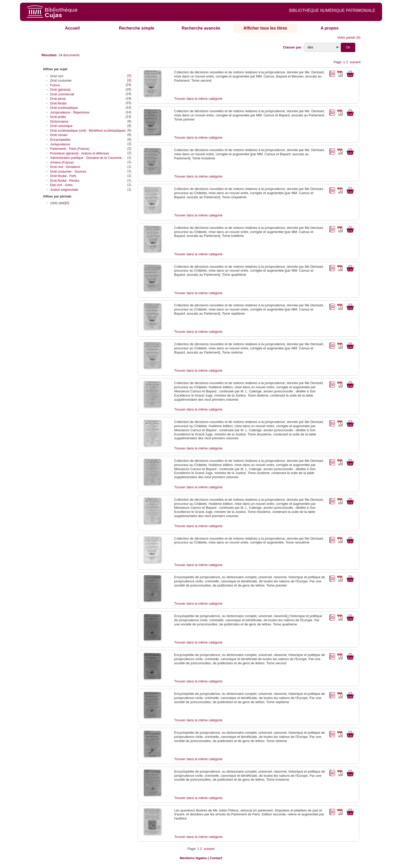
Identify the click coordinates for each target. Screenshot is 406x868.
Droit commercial (62, 94)
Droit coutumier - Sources (68, 172)
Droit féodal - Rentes (65, 181)
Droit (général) (60, 90)
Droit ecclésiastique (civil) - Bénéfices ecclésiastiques (88, 131)
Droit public (58, 117)
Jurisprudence (60, 144)
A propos (330, 28)
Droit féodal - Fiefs (63, 176)
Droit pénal (58, 99)
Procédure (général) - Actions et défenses (79, 153)
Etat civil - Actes (61, 185)
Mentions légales (193, 858)
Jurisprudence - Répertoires (70, 112)
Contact (216, 858)
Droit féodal (58, 103)
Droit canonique (61, 126)
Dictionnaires (59, 122)
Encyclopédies (60, 140)
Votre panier (346, 37)
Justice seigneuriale (64, 190)
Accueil (72, 28)
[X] (129, 76)
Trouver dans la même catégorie (198, 99)
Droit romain (59, 135)
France (55, 85)
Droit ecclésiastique (64, 108)
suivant (355, 62)
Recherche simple (137, 28)
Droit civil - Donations (65, 167)
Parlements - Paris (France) (70, 149)
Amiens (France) (62, 163)
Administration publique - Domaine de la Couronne (86, 158)
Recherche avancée (201, 28)
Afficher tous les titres (265, 28)
